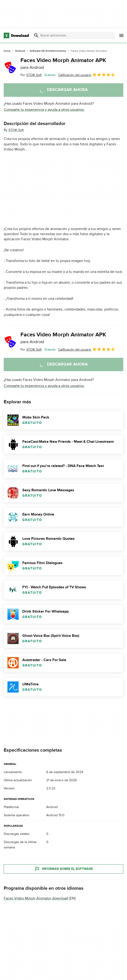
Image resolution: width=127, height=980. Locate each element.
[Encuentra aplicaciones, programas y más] (74, 35)
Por (31, 75)
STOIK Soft (16, 130)
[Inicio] (7, 51)
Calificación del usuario (87, 75)
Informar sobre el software (64, 869)
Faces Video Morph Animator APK (63, 63)
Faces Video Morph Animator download (36, 898)
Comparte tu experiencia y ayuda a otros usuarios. (44, 110)
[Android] (20, 51)
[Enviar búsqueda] (36, 35)
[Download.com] (16, 35)
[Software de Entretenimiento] (48, 51)
